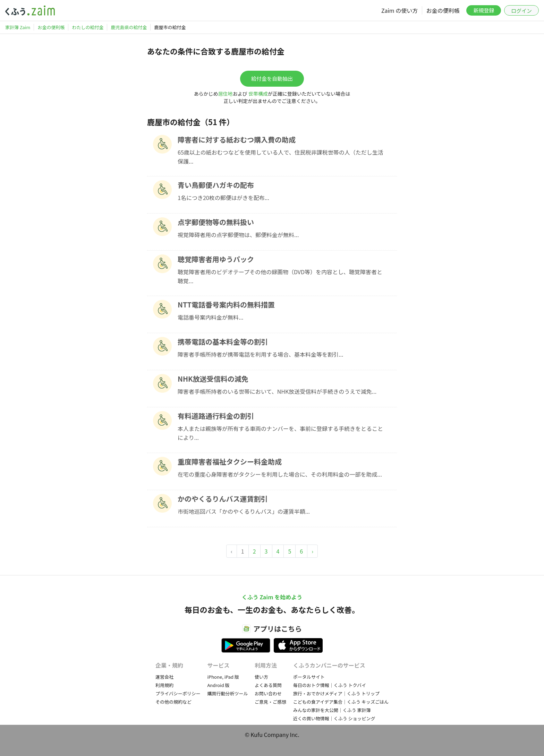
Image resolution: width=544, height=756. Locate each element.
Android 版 (218, 685)
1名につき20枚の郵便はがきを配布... (223, 198)
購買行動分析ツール (227, 693)
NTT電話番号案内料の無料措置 (226, 305)
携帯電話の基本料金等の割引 (223, 342)
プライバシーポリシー (178, 693)
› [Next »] (312, 551)
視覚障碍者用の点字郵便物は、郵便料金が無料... (238, 235)
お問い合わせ (268, 693)
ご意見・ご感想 (270, 702)
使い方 (261, 677)
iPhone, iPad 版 (223, 677)
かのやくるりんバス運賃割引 (223, 499)
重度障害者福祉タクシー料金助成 (230, 462)
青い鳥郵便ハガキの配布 (216, 185)
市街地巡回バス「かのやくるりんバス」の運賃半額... (244, 511)
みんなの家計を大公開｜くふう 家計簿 (332, 710)
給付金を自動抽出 (272, 79)
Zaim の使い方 (399, 10)
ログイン (521, 11)
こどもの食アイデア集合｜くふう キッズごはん (341, 702)
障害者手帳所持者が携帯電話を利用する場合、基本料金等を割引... (260, 354)
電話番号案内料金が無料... (210, 317)
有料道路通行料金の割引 (216, 416)
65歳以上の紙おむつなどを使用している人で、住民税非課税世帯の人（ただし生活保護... (280, 157)
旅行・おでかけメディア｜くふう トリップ (336, 693)
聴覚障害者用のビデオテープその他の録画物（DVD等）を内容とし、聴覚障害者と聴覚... (280, 276)
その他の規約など (173, 702)
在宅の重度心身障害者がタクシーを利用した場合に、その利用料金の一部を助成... (280, 474)
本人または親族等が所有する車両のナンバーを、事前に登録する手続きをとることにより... (280, 433)
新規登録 (484, 10)
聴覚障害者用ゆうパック (216, 259)
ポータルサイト (309, 677)
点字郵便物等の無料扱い (216, 222)
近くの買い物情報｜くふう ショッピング (334, 718)
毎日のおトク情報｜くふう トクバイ (330, 685)
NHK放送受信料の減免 (213, 379)
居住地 (226, 94)
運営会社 (164, 677)
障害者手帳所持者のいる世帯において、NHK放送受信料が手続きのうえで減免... (277, 391)
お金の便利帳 (443, 10)
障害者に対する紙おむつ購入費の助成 (237, 140)
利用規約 (164, 685)
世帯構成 (258, 94)
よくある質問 (268, 685)
